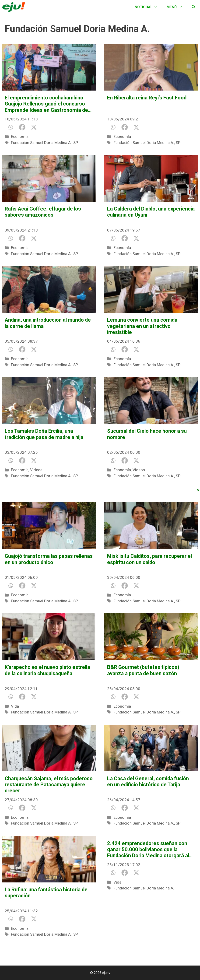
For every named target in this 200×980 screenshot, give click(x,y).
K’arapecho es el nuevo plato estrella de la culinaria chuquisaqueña (47, 670)
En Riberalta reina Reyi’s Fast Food (147, 98)
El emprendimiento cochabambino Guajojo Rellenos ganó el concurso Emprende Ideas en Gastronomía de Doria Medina (46, 104)
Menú (177, 7)
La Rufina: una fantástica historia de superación (46, 893)
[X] (34, 127)
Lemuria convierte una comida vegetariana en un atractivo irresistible (142, 326)
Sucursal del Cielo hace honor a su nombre (147, 434)
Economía (20, 137)
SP (76, 143)
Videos (36, 470)
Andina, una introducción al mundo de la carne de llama (48, 323)
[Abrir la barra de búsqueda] (194, 7)
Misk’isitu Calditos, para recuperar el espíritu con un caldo (149, 559)
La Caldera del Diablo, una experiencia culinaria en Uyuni (151, 212)
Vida (15, 706)
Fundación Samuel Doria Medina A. (41, 143)
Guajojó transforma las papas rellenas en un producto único (49, 559)
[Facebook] (22, 127)
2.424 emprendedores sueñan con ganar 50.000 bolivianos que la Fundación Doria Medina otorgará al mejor (148, 850)
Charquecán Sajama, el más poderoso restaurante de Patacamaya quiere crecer (49, 785)
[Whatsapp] (11, 127)
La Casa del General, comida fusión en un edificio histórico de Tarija (148, 782)
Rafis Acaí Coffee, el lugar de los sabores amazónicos (43, 212)
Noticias (148, 7)
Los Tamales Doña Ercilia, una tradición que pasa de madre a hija (44, 434)
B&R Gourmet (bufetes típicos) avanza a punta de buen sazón (143, 670)
